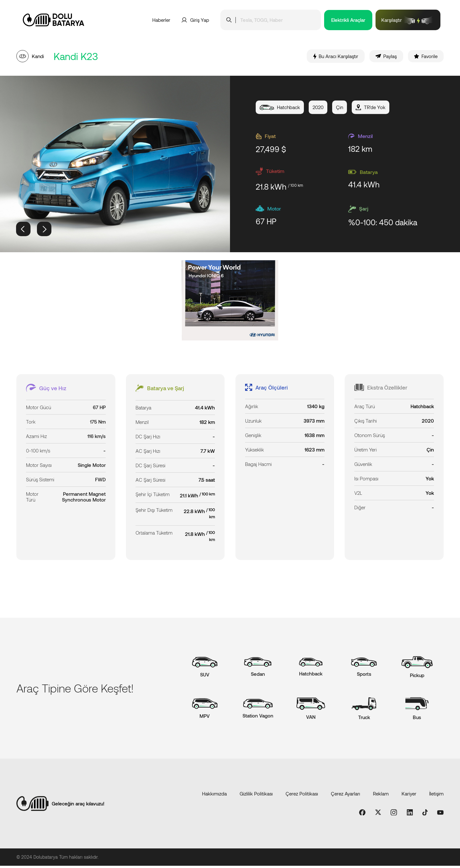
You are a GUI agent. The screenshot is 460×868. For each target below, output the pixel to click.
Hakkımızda (214, 795)
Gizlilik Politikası (256, 795)
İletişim (436, 795)
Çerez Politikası (302, 795)
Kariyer (409, 795)
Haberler (161, 20)
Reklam (381, 795)
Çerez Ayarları (345, 795)
